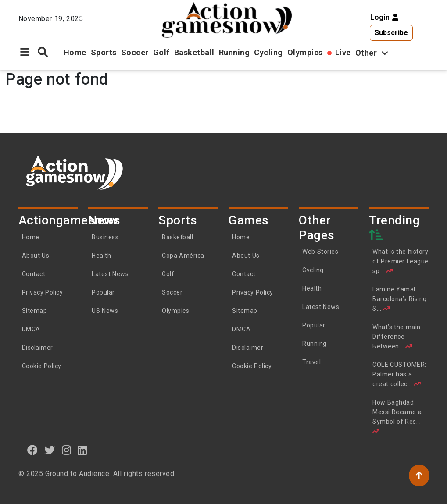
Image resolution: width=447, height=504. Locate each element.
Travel (311, 362)
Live (343, 52)
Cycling (268, 52)
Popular (103, 292)
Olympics (305, 52)
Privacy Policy (43, 292)
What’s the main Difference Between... (397, 337)
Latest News (110, 274)
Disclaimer (38, 348)
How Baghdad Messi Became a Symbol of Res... (397, 417)
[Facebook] (33, 450)
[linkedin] (82, 450)
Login (384, 17)
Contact (34, 274)
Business (105, 237)
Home (75, 52)
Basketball (194, 52)
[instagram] (67, 450)
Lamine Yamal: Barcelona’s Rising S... (400, 299)
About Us (36, 256)
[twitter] (50, 450)
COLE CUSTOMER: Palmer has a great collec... (399, 374)
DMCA (31, 329)
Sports (104, 52)
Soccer (135, 52)
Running (234, 52)
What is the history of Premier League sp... (401, 261)
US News (105, 311)
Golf (161, 52)
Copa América (183, 256)
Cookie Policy (42, 366)
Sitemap (35, 311)
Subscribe (391, 33)
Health (101, 256)
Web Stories (321, 252)
